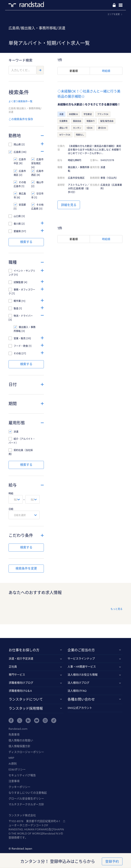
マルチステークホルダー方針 (26, 804)
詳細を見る (69, 205)
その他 (17, 353)
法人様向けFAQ (77, 691)
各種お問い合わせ (81, 699)
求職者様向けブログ (21, 683)
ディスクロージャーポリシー (26, 752)
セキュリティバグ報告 (22, 775)
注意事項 (14, 781)
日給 (11, 509)
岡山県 (17, 144)
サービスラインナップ (81, 658)
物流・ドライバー (24, 316)
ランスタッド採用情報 (26, 708)
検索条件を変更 (26, 568)
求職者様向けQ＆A (20, 691)
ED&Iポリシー (17, 769)
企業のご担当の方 (81, 650)
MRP (11, 758)
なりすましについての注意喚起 (28, 793)
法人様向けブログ (78, 683)
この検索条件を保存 (21, 119)
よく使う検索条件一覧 (20, 101)
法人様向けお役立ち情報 (83, 675)
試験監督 (18, 282)
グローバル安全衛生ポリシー (26, 798)
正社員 (13, 666)
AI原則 (13, 764)
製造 (16, 308)
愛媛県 (17, 231)
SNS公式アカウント (80, 708)
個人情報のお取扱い (21, 740)
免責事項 (14, 734)
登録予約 (112, 861)
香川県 (17, 224)
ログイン (114, 5)
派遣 (16, 432)
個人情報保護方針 (19, 746)
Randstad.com (18, 729)
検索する (26, 242)
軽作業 (17, 301)
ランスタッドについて (26, 699)
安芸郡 (22, 205)
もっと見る (117, 609)
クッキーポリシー (19, 787)
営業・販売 (20, 338)
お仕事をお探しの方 (24, 650)
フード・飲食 (21, 346)
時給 (11, 493)
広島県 (17, 152)
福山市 (40, 182)
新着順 (74, 71)
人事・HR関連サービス (82, 666)
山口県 (17, 216)
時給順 (106, 71)
